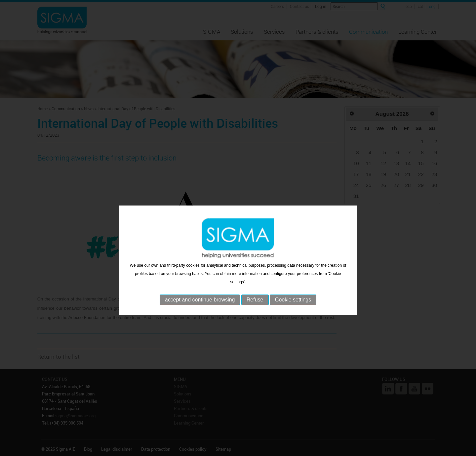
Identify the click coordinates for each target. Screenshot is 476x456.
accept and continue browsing (200, 312)
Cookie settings (293, 312)
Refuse (255, 312)
